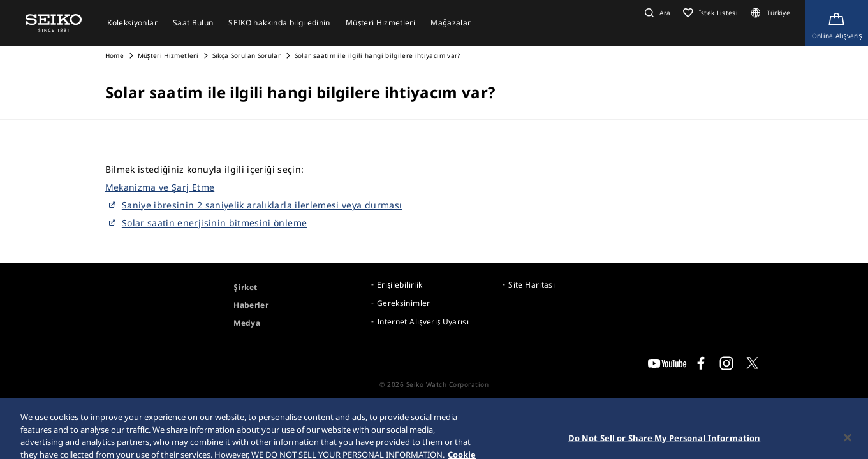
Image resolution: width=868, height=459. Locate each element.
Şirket (245, 287)
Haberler (251, 305)
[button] (656, 13)
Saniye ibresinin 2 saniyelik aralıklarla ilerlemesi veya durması (262, 205)
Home (114, 55)
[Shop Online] (837, 23)
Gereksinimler (404, 303)
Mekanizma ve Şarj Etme (160, 187)
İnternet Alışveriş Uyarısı (423, 322)
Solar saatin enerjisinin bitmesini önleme (214, 223)
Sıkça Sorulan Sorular (246, 55)
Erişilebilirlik (400, 285)
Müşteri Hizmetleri (168, 55)
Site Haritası (532, 285)
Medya (247, 323)
